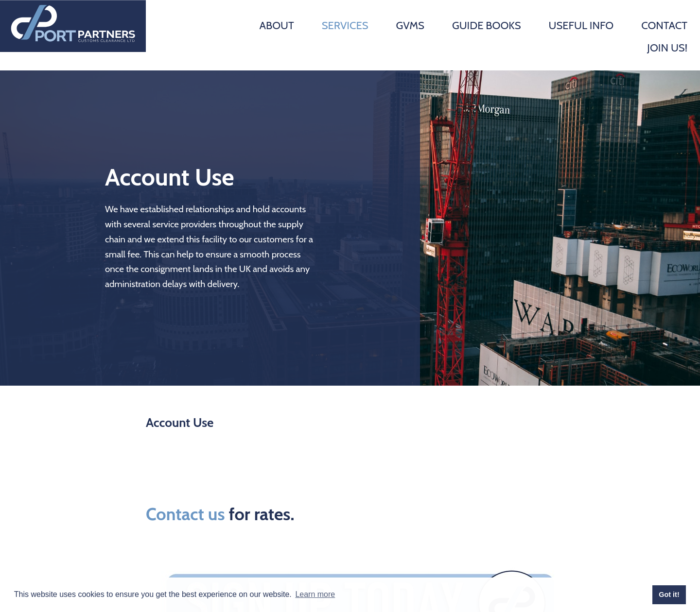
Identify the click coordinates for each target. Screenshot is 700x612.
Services (345, 25)
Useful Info (581, 25)
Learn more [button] (315, 594)
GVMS (410, 25)
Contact (664, 25)
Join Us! (667, 48)
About (276, 25)
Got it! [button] (669, 595)
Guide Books (487, 25)
